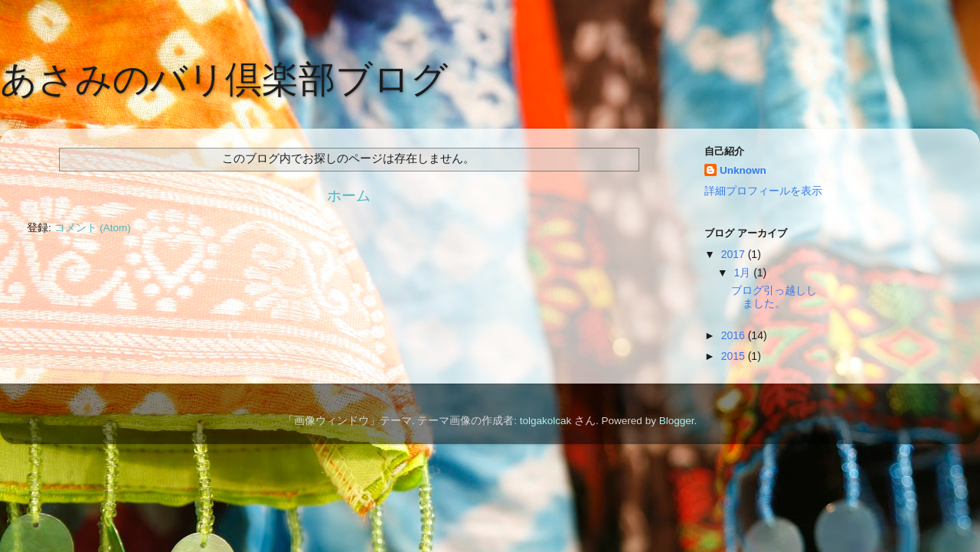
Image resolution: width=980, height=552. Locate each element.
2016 (735, 335)
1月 (743, 273)
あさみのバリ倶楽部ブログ (224, 79)
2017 (735, 254)
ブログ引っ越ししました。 (774, 297)
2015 (735, 356)
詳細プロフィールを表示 (763, 191)
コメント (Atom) (93, 228)
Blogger (677, 421)
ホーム (349, 196)
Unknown (743, 170)
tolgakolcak (546, 421)
